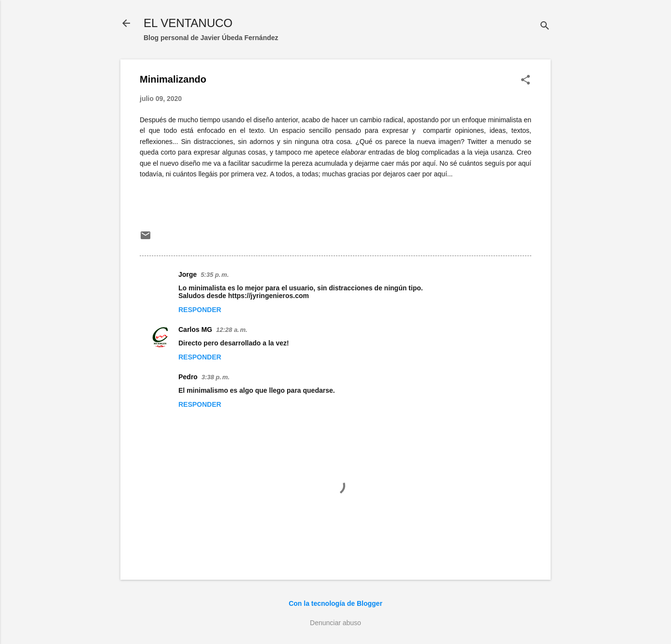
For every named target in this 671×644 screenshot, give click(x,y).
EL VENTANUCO (188, 23)
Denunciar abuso (335, 623)
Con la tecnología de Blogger (335, 603)
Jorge (188, 274)
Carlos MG (195, 329)
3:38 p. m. (216, 377)
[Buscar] (545, 26)
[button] (525, 80)
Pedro (188, 377)
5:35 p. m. (215, 275)
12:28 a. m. (232, 330)
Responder (200, 310)
